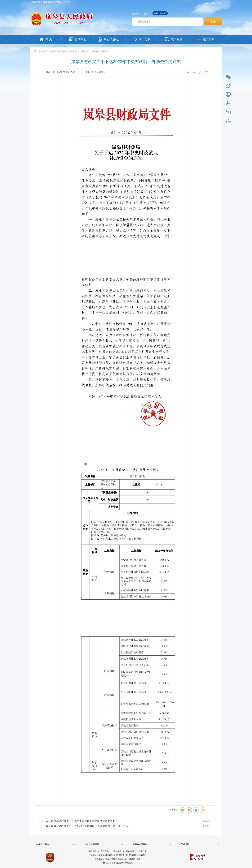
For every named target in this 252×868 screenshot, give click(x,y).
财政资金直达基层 (100, 51)
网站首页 (92, 851)
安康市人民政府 (63, 2)
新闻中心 (72, 51)
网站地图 (130, 851)
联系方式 (142, 851)
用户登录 (136, 14)
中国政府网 (35, 2)
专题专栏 (84, 51)
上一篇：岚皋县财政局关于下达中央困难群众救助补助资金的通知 (78, 821)
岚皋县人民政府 (58, 51)
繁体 (146, 14)
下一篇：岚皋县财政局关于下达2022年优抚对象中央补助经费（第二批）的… (84, 826)
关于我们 (105, 851)
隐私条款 (117, 851)
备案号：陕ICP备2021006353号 (132, 855)
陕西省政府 (48, 2)
